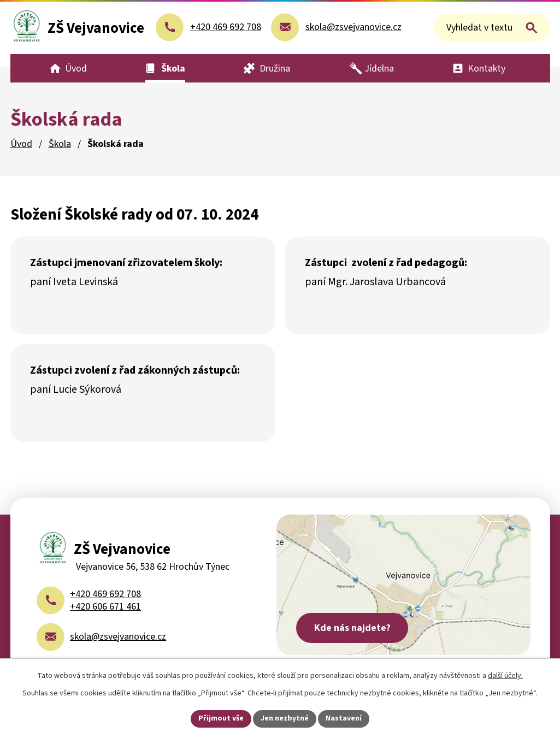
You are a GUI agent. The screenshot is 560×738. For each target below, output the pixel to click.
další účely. (505, 676)
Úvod (21, 144)
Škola (60, 144)
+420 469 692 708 (105, 594)
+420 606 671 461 (105, 607)
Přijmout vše (221, 718)
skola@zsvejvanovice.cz (118, 637)
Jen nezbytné (285, 718)
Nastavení (344, 718)
